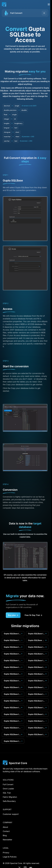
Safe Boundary (9, 801)
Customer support (11, 814)
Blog (5, 835)
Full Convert (16, 13)
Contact (6, 831)
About (5, 827)
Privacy (6, 853)
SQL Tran (7, 793)
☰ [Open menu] (44, 13)
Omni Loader (8, 789)
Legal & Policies (10, 857)
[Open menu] (49, 4)
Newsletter (8, 840)
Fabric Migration (10, 797)
